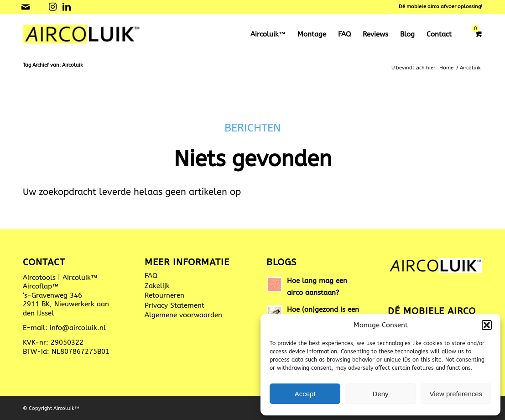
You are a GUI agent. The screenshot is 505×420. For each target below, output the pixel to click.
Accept (305, 394)
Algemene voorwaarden (183, 315)
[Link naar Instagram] (53, 7)
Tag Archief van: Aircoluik (53, 65)
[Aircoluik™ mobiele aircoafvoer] (82, 34)
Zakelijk (157, 286)
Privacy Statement (174, 305)
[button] (487, 325)
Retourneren (164, 295)
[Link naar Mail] (25, 7)
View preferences (456, 394)
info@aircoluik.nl (78, 328)
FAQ (151, 276)
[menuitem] (268, 34)
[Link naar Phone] (39, 7)
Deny (380, 394)
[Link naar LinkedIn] (67, 7)
